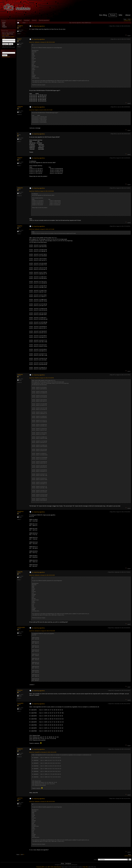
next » (130, 21)
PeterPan (20, 158)
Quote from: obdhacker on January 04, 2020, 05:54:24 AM (42, 42)
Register (4, 27)
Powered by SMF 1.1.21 (42, 867)
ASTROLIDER (21, 627)
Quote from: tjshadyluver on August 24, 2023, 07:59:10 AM (42, 631)
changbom (20, 26)
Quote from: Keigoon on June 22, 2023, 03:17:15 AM (41, 110)
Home (4, 23)
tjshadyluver (20, 511)
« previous (126, 21)
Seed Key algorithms (44, 20)
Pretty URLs (85, 867)
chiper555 (20, 572)
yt (18, 134)
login (3, 35)
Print (129, 855)
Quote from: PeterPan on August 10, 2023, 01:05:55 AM (42, 191)
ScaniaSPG (20, 703)
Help (3, 24)
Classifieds (27, 20)
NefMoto (19, 20)
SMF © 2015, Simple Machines (54, 867)
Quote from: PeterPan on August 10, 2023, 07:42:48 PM (42, 378)
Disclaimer (68, 863)
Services (34, 20)
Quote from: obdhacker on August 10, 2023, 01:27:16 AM (42, 229)
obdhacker (20, 107)
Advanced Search (6, 57)
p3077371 (20, 798)
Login (4, 25)
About (62, 863)
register (7, 35)
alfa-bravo (20, 690)
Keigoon (20, 39)
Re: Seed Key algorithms (38, 26)
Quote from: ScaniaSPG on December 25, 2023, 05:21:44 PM (43, 752)
